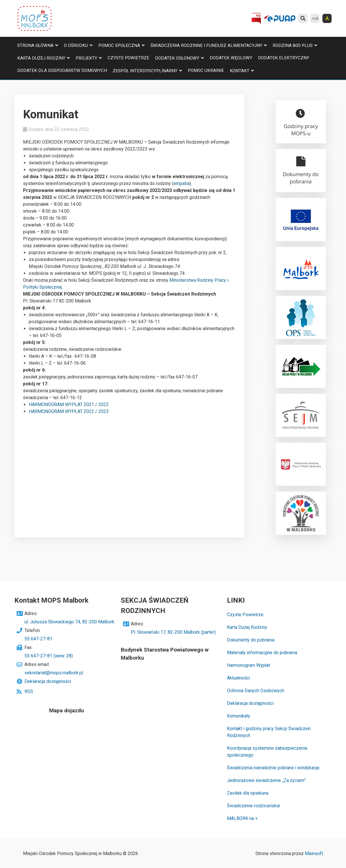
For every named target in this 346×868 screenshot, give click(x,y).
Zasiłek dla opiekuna (248, 793)
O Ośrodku (76, 45)
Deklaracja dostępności (48, 681)
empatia (181, 183)
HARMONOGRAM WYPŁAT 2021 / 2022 (69, 405)
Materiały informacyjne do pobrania (262, 653)
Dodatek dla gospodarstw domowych (62, 71)
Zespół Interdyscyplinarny (145, 71)
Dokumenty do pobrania (251, 640)
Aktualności (238, 678)
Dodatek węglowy (231, 58)
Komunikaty (239, 716)
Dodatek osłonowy (177, 58)
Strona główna (35, 45)
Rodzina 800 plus (293, 45)
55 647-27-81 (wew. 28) (49, 656)
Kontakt (240, 71)
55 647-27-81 (38, 639)
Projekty (86, 58)
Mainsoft (314, 853)
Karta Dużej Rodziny (41, 58)
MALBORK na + (242, 818)
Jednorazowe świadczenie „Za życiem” (266, 780)
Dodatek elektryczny (284, 58)
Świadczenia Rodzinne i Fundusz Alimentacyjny (206, 45)
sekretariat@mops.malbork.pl (54, 673)
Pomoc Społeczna (119, 45)
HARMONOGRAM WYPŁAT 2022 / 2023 (69, 411)
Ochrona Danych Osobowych (256, 691)
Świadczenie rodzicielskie (254, 806)
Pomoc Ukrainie (206, 71)
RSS (29, 691)
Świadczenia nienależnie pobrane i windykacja (273, 768)
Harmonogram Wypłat (248, 665)
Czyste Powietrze (128, 58)
